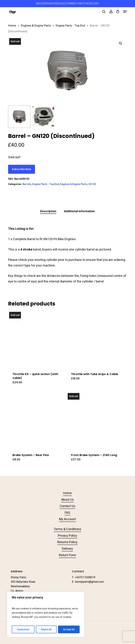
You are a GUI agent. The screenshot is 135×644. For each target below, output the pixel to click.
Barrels (27, 184)
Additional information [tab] (79, 211)
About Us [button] (67, 500)
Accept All (69, 629)
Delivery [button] (67, 549)
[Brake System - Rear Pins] (37, 420)
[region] (46, 614)
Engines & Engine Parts (36, 26)
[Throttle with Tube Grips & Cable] (95, 339)
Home (12, 26)
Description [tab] (48, 211)
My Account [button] (67, 519)
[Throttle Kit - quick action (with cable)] (37, 339)
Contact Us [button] (67, 506)
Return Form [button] (67, 555)
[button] (125, 12)
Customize (23, 629)
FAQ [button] (67, 513)
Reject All (46, 629)
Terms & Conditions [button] (67, 529)
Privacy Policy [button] (67, 536)
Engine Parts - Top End (70, 26)
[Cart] (118, 12)
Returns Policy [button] (67, 542)
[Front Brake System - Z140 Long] (95, 420)
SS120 (92, 184)
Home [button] (67, 493)
